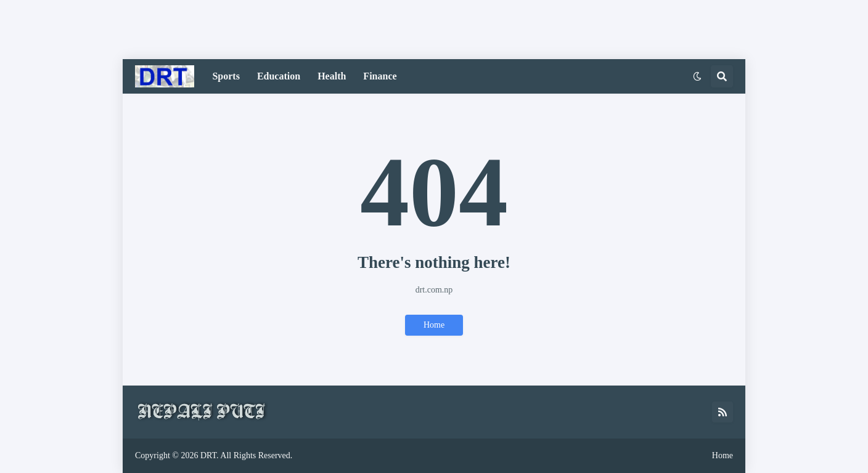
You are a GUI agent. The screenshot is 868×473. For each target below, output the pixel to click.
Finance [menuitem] (380, 76)
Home (434, 325)
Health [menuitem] (332, 76)
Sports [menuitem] (226, 76)
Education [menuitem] (279, 76)
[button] (697, 76)
